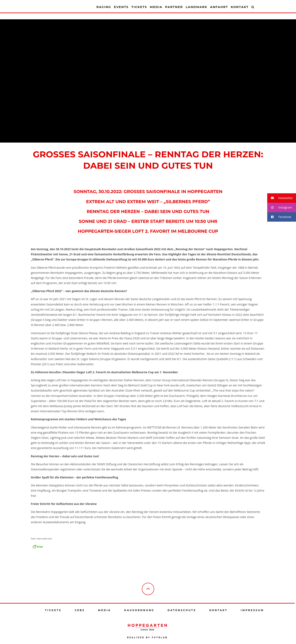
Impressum (252, 610)
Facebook (279, 217)
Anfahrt (219, 7)
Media (156, 7)
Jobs (80, 610)
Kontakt (240, 7)
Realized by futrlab (147, 638)
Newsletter (280, 198)
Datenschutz (182, 610)
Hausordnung (139, 610)
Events (121, 7)
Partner (174, 7)
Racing (104, 7)
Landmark (196, 7)
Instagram (280, 208)
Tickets (139, 7)
